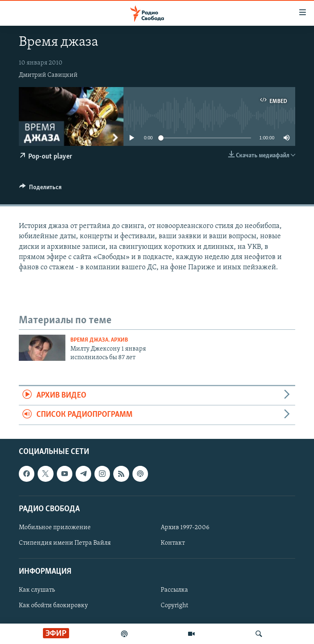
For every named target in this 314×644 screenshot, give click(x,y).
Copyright (174, 606)
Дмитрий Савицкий (48, 75)
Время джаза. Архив (99, 340)
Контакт (173, 543)
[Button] (40, 189)
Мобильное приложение (55, 528)
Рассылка (174, 590)
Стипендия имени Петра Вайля (65, 543)
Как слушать (37, 590)
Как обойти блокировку (53, 606)
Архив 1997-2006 (185, 528)
